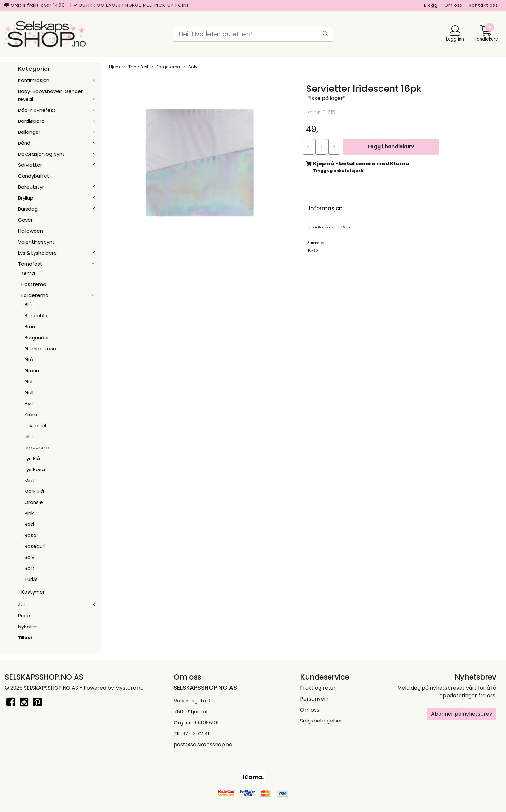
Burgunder (37, 337)
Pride (24, 615)
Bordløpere (31, 121)
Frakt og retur (318, 688)
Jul (21, 604)
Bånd (24, 143)
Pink (29, 513)
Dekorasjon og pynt (41, 154)
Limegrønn (37, 447)
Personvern (315, 699)
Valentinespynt (36, 242)
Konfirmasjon (34, 80)
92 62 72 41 (196, 734)
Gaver (25, 220)
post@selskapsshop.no (203, 745)
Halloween (30, 231)
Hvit (29, 403)
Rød (29, 524)
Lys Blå (32, 458)
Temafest (30, 264)
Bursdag (28, 209)
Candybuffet (34, 176)
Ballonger (29, 132)
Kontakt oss (484, 5)
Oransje (34, 502)
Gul (28, 381)
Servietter (30, 165)
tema (28, 273)
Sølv (29, 557)
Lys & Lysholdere (37, 253)
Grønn (32, 370)
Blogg (431, 5)
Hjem (115, 67)
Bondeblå (36, 316)
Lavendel (35, 425)
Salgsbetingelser (321, 721)
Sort (30, 568)
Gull (29, 392)
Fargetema (35, 295)
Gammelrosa (40, 348)
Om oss (453, 5)
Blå (28, 305)
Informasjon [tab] (326, 208)
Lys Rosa (35, 469)
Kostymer (33, 592)
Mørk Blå (34, 491)
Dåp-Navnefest (37, 110)
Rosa (30, 535)
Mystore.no (129, 688)
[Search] (253, 34)
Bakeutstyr (31, 187)
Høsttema (34, 284)
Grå (29, 359)
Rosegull (35, 546)
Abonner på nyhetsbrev (462, 714)
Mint (30, 480)
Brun (30, 327)
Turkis (31, 579)
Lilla (29, 436)
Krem (31, 414)
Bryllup (26, 198)
